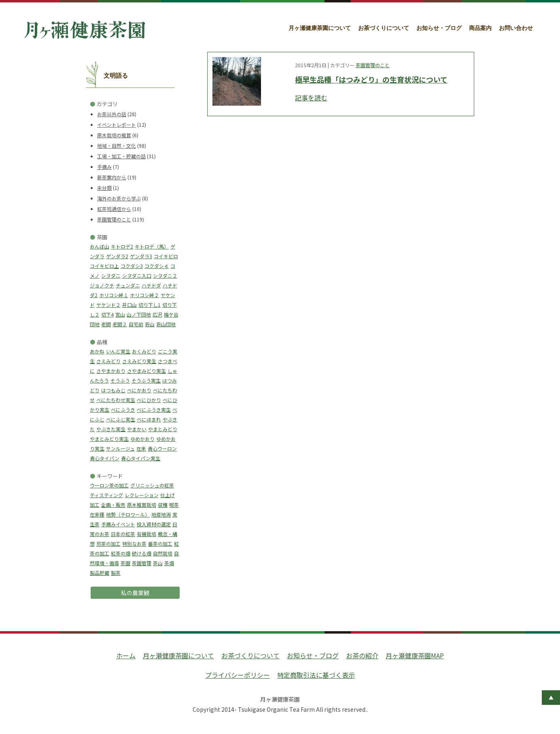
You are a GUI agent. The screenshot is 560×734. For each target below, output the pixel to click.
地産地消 (161, 514)
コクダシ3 (132, 266)
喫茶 (174, 505)
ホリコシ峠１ (114, 295)
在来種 (97, 514)
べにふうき (123, 410)
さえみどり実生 (139, 361)
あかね (97, 351)
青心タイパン (105, 458)
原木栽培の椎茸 (114, 135)
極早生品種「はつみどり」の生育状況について (371, 79)
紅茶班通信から (114, 209)
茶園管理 (142, 563)
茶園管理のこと (114, 219)
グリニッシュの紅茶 (152, 485)
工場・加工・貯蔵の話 (121, 156)
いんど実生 (118, 351)
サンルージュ (120, 448)
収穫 (163, 505)
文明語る (116, 76)
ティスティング (106, 495)
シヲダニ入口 (137, 276)
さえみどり (108, 361)
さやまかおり (111, 371)
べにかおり (139, 390)
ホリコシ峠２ (144, 295)
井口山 (129, 305)
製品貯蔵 (100, 573)
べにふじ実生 (121, 419)
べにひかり (149, 400)
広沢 (157, 314)
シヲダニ (111, 276)
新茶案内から (112, 177)
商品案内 (480, 28)
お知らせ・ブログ (439, 28)
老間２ (120, 324)
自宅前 (136, 324)
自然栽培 (163, 553)
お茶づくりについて (384, 28)
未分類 (104, 188)
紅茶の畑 (121, 553)
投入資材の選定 (154, 524)
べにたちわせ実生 (116, 400)
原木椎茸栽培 (142, 505)
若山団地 (166, 324)
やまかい (137, 429)
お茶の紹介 (362, 655)
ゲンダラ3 (141, 256)
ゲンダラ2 (117, 256)
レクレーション (142, 495)
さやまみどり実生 (146, 371)
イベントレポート (117, 124)
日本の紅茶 (123, 534)
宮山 (120, 314)
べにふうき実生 (154, 410)
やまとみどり (163, 429)
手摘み (104, 167)
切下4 (107, 314)
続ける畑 (142, 553)
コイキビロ (166, 256)
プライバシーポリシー (238, 675)
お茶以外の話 (112, 114)
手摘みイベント (118, 524)
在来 (141, 448)
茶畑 (169, 563)
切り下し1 (150, 305)
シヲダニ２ (165, 276)
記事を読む (311, 98)
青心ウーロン (162, 448)
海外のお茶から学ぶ (119, 198)
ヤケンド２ (108, 305)
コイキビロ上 (104, 266)
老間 (106, 324)
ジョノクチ (102, 285)
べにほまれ (149, 419)
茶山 (158, 563)
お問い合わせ (516, 28)
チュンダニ (128, 285)
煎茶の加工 (108, 544)
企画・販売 (113, 505)
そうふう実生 (146, 380)
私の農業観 (135, 593)
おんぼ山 (100, 246)
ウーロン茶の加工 (109, 485)
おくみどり (144, 351)
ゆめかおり (142, 439)
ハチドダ (151, 285)
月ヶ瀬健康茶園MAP (415, 655)
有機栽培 (146, 534)
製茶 (116, 573)
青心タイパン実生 (141, 458)
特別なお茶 (134, 544)
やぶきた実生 (111, 429)
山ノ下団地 (139, 314)
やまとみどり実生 (109, 439)
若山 (150, 324)
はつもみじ (113, 390)
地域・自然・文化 (117, 146)
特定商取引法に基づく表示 (316, 675)
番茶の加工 (160, 544)
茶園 (125, 563)
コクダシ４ (157, 266)
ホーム (126, 655)
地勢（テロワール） (128, 514)
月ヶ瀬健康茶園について (320, 28)
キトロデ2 (122, 246)
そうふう (120, 380)
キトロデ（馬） (152, 246)
